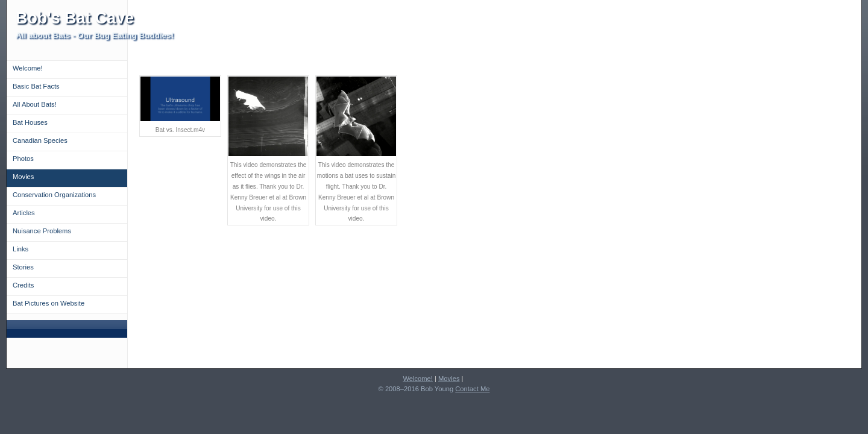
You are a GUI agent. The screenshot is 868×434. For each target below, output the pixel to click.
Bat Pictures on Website (49, 303)
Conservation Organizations (54, 195)
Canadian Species (40, 140)
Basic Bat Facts (36, 86)
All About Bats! (35, 104)
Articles (24, 213)
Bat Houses (30, 122)
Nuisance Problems (42, 231)
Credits (23, 285)
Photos (23, 159)
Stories (23, 267)
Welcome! (28, 68)
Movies (23, 177)
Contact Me (472, 389)
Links (20, 249)
